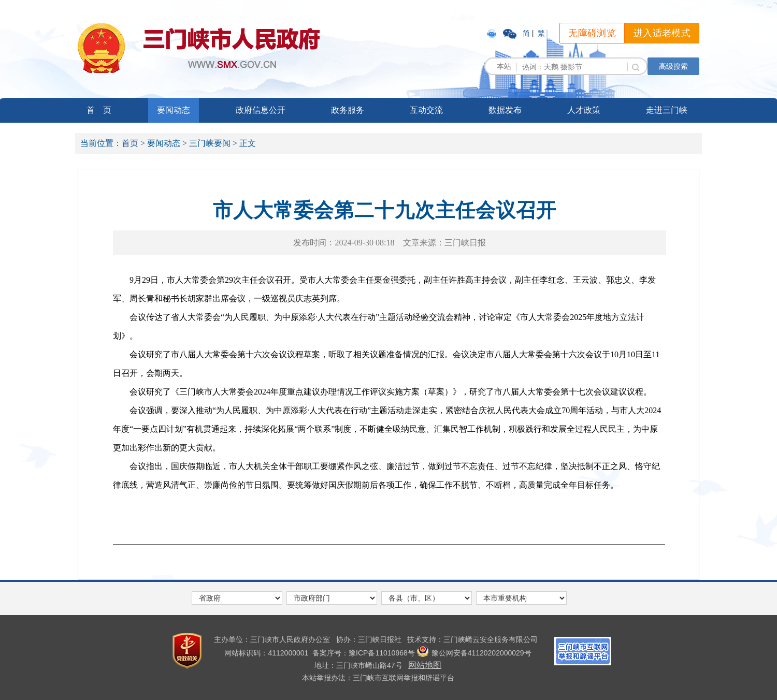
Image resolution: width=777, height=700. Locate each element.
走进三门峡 (667, 110)
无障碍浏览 (592, 33)
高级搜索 (673, 66)
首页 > (133, 143)
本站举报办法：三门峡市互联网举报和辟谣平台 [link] (378, 678)
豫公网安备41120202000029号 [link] (474, 653)
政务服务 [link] (348, 110)
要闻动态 (174, 110)
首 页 (99, 110)
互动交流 (426, 110)
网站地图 (425, 665)
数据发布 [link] (505, 110)
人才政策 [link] (584, 110)
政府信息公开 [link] (261, 110)
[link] (493, 33)
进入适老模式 (662, 33)
